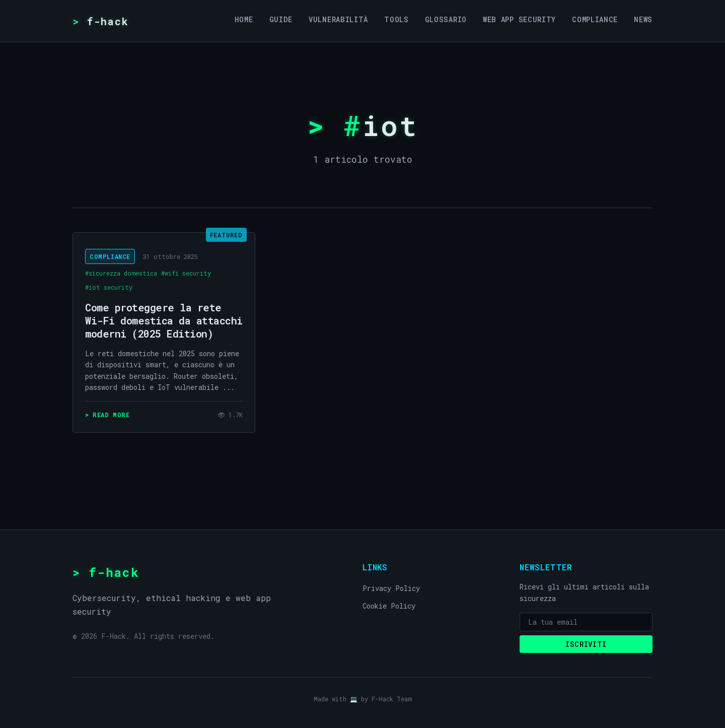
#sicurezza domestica (121, 273)
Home (244, 19)
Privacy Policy (391, 588)
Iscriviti (586, 644)
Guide (281, 19)
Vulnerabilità (338, 19)
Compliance (595, 19)
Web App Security (519, 19)
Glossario (446, 19)
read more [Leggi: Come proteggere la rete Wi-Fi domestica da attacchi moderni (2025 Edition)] (111, 415)
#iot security (109, 287)
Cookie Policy (389, 606)
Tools (396, 19)
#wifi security (186, 273)
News (643, 19)
